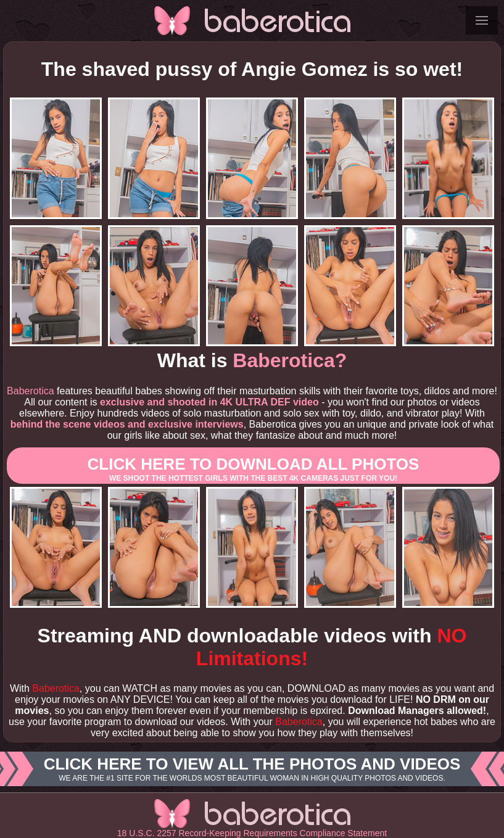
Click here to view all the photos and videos (252, 769)
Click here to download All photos (253, 469)
